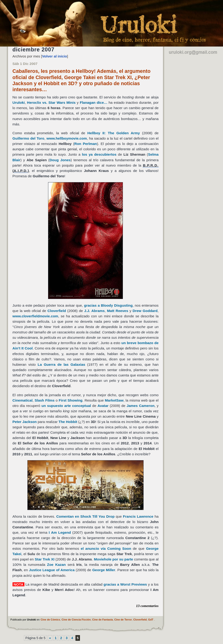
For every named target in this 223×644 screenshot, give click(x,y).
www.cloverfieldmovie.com (35, 316)
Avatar (103, 406)
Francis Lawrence (138, 516)
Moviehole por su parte (113, 559)
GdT (151, 620)
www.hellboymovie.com (67, 138)
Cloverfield (57, 311)
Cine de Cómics (50, 620)
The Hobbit (68, 422)
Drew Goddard (145, 311)
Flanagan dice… (93, 102)
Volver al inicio (55, 56)
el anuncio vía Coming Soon (106, 548)
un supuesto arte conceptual (66, 406)
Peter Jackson (25, 422)
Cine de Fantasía (103, 620)
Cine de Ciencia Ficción (76, 620)
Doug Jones (60, 160)
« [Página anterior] (50, 638)
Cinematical (23, 400)
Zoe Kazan (56, 565)
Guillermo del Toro (28, 138)
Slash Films (45, 400)
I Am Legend (60, 532)
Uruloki (19, 102)
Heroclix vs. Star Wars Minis (51, 102)
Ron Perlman (86, 144)
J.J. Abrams (94, 311)
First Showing (71, 400)
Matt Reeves (118, 311)
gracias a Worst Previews (125, 584)
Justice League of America (52, 570)
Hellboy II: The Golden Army (114, 133)
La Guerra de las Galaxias (61, 364)
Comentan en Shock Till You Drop (86, 516)
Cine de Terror (123, 620)
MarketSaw (114, 400)
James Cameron (141, 406)
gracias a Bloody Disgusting (108, 305)
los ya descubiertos (99, 154)
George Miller (104, 570)
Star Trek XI (45, 559)
